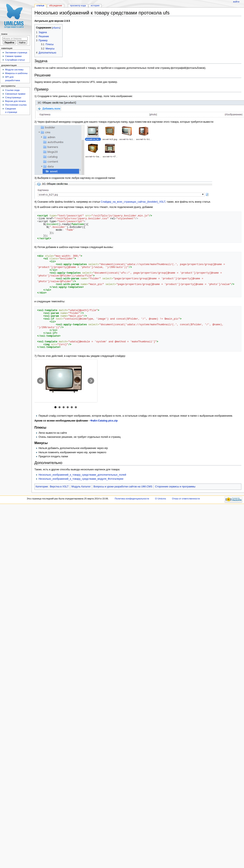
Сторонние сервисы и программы (175, 487)
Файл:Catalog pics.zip (104, 421)
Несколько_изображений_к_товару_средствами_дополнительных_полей (82, 475)
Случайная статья (15, 60)
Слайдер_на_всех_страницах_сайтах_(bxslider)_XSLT (133, 202)
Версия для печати (15, 101)
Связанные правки (15, 94)
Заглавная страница (16, 52)
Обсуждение (56, 5)
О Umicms (161, 499)
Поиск (4, 34)
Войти (236, 2)
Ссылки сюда (12, 90)
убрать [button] (56, 28)
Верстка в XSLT (59, 487)
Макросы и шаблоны (16, 73)
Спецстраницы (13, 97)
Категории (42, 487)
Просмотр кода (78, 5)
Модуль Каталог (81, 487)
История (95, 5)
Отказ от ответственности (186, 499)
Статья (40, 5)
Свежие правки (13, 56)
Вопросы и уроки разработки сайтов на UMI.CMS (123, 487)
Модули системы (14, 70)
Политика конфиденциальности (132, 499)
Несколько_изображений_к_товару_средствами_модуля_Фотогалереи (81, 479)
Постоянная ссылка (16, 105)
